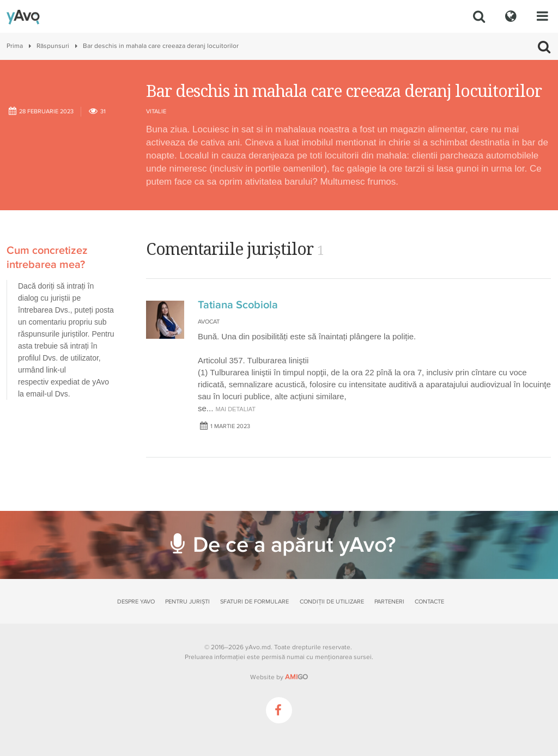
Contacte (429, 602)
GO (296, 677)
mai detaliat (236, 409)
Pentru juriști (187, 602)
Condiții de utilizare (332, 602)
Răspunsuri (53, 46)
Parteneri (389, 602)
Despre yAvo (136, 602)
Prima (15, 46)
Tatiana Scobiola (238, 305)
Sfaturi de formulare (254, 602)
